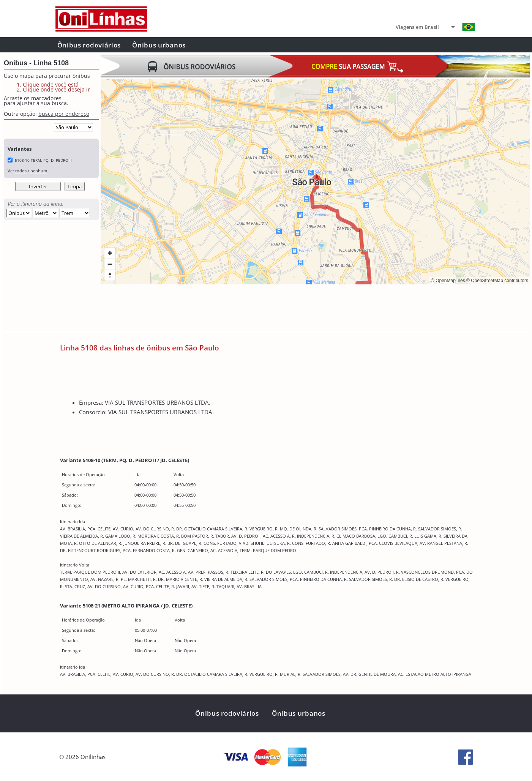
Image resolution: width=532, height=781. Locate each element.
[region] (315, 182)
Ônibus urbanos (159, 45)
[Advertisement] (239, 309)
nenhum (39, 171)
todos (21, 171)
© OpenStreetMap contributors (497, 281)
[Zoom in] (110, 253)
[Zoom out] (110, 264)
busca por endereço (64, 114)
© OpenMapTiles (448, 281)
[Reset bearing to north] (110, 275)
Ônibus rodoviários (89, 45)
